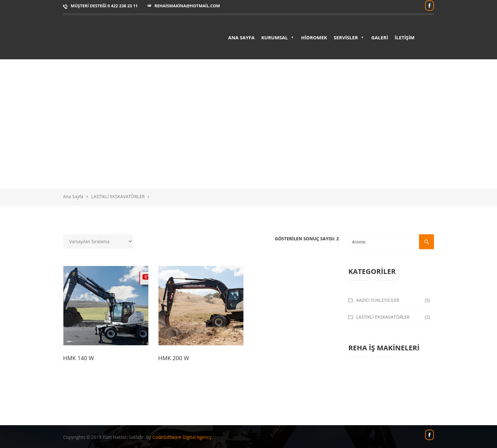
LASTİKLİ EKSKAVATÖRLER (118, 196)
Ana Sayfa (73, 196)
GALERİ (380, 37)
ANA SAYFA (241, 37)
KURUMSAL (278, 37)
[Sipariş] (98, 241)
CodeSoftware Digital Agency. (183, 437)
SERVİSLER (349, 37)
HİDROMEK (314, 37)
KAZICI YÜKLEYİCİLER (378, 300)
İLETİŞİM (405, 37)
